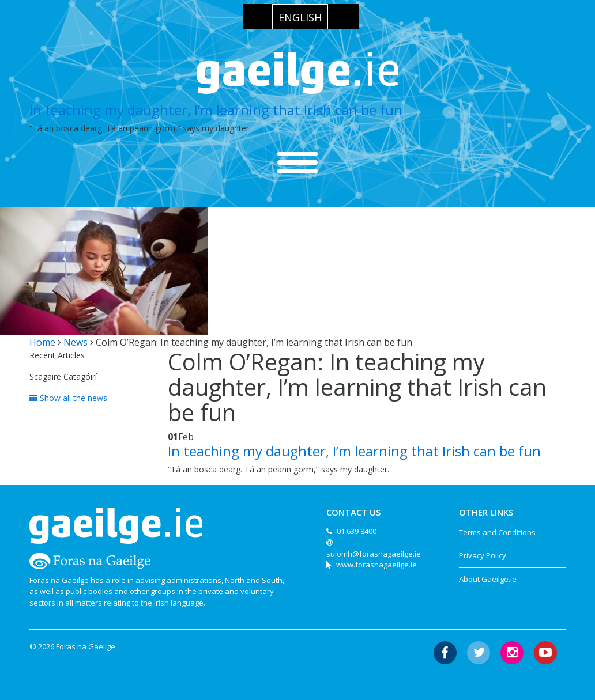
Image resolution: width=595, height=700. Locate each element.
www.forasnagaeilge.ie (376, 565)
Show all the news (68, 398)
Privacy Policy (483, 555)
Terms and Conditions (497, 532)
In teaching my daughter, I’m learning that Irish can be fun (216, 110)
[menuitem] (300, 17)
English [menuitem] (300, 17)
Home (42, 342)
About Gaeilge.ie (488, 579)
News (76, 342)
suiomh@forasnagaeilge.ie (374, 554)
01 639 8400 (357, 531)
